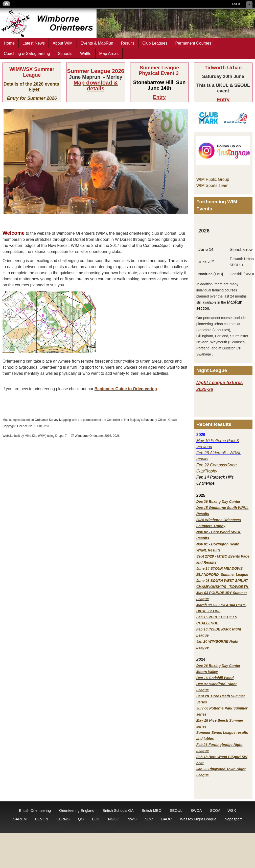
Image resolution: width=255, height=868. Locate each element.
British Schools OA (118, 811)
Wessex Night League (198, 819)
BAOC (167, 819)
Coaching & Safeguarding (27, 53)
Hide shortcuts (249, 4)
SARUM (20, 819)
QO (81, 819)
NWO (132, 819)
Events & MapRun (97, 43)
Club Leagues (155, 43)
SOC (149, 819)
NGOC (114, 819)
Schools (65, 53)
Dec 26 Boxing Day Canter (218, 502)
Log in (236, 4)
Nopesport (233, 819)
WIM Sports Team (212, 185)
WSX (232, 811)
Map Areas (109, 53)
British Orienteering (35, 811)
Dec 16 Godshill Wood (215, 678)
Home (9, 43)
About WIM (63, 43)
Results (128, 43)
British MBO (152, 811)
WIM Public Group (213, 179)
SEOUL (176, 811)
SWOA (196, 811)
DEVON (41, 819)
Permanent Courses (193, 43)
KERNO (63, 819)
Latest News (34, 43)
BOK (96, 819)
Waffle (86, 53)
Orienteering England (77, 811)
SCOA (215, 811)
